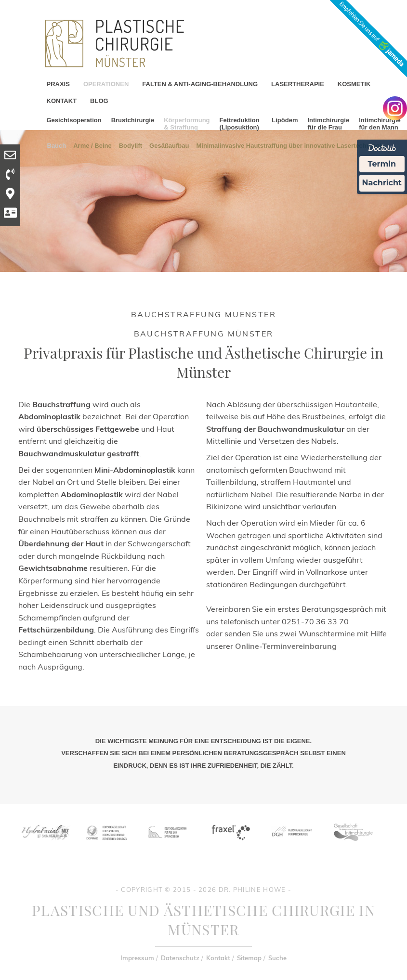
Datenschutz (180, 958)
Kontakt (218, 958)
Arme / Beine (92, 145)
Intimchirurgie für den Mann (380, 124)
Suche (277, 958)
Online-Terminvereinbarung (286, 646)
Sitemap (249, 958)
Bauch (57, 145)
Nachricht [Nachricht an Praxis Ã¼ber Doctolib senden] (382, 183)
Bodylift (131, 145)
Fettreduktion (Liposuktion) (240, 124)
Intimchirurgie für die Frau (328, 124)
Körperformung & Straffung (187, 124)
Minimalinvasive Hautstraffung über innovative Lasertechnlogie (290, 145)
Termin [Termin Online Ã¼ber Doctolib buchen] (382, 164)
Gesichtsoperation (74, 120)
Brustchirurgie (133, 120)
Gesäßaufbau (169, 145)
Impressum (137, 958)
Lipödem (285, 120)
